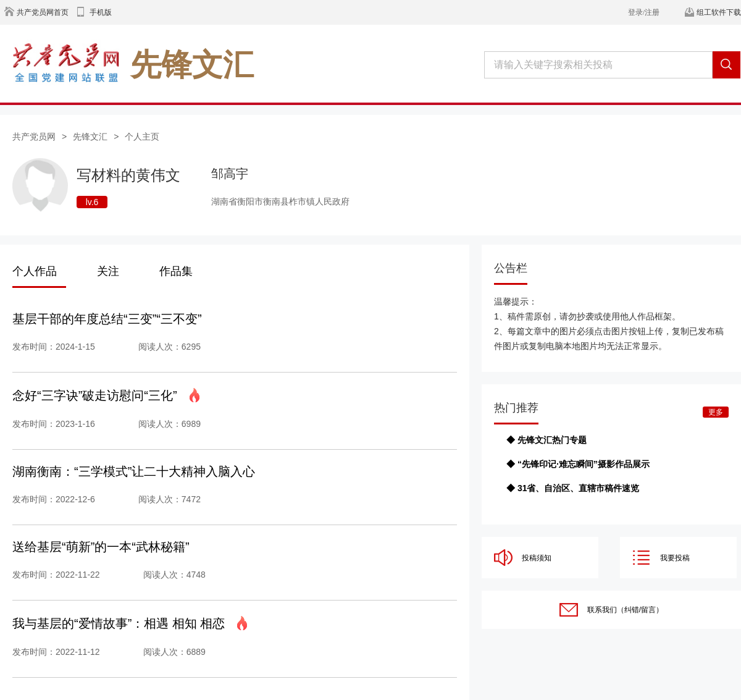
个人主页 (142, 137)
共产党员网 (34, 137)
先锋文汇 (90, 137)
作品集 (176, 271)
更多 (716, 412)
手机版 (101, 12)
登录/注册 (644, 12)
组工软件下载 (719, 12)
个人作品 (35, 271)
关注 (108, 271)
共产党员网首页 (43, 12)
